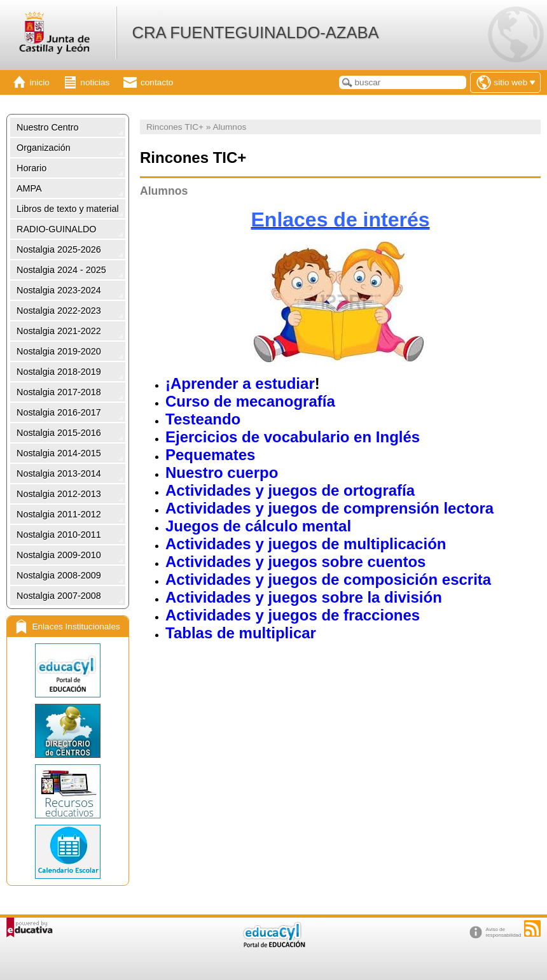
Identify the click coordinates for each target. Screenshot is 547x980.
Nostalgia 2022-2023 (59, 311)
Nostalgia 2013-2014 (59, 473)
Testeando (203, 419)
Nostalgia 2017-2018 (59, 392)
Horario (31, 168)
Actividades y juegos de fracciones (293, 615)
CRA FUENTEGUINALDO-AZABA (255, 32)
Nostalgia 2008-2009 (59, 575)
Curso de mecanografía (250, 401)
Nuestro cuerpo (222, 472)
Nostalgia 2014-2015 (59, 453)
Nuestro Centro (48, 127)
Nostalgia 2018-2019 (59, 372)
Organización (44, 148)
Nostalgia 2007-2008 (59, 596)
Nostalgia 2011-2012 (59, 514)
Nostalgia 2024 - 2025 (61, 270)
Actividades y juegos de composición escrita (328, 579)
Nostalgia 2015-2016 (59, 433)
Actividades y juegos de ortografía (290, 490)
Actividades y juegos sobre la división (304, 597)
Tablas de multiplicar (241, 633)
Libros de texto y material (68, 209)
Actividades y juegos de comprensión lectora (329, 508)
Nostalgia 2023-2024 (59, 290)
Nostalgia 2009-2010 (59, 555)
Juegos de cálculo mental (258, 526)
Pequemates (210, 455)
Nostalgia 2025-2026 (59, 249)
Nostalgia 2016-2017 (59, 412)
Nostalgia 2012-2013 (59, 494)
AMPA (29, 188)
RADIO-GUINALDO (57, 229)
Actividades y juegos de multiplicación (306, 544)
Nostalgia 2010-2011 (59, 535)
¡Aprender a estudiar (240, 383)
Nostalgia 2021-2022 (59, 331)
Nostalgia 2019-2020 (59, 351)
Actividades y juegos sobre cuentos (295, 562)
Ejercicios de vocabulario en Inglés (293, 437)
